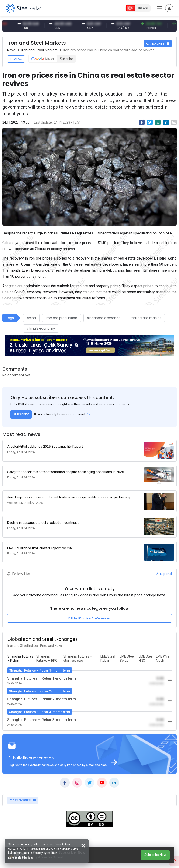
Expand (164, 574)
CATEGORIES (158, 44)
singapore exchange (104, 318)
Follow (16, 59)
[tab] (21, 659)
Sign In (92, 414)
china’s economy (41, 328)
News (11, 50)
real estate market (146, 318)
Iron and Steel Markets (40, 50)
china (31, 318)
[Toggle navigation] (169, 8)
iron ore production (62, 318)
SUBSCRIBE (21, 414)
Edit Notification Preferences (89, 618)
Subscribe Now (155, 855)
